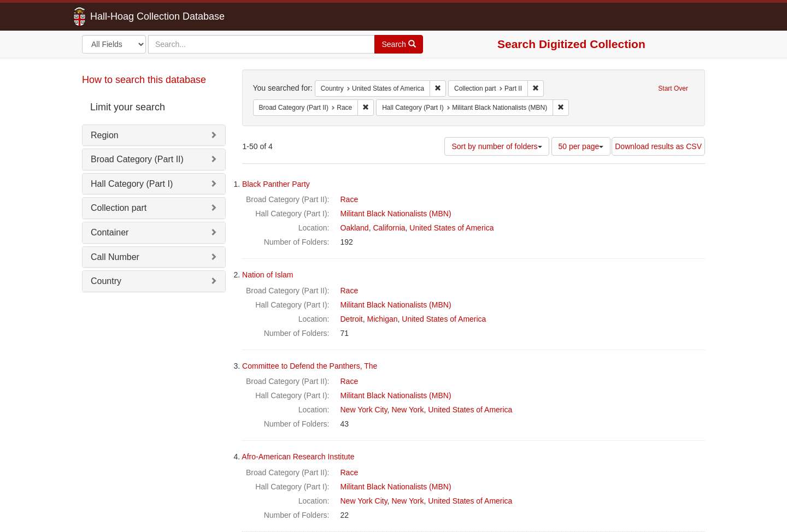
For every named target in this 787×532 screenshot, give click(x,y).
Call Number (115, 257)
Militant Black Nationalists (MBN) (396, 214)
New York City (364, 410)
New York (407, 410)
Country (106, 281)
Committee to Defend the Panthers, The (310, 366)
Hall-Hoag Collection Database (123, 16)
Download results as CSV (658, 146)
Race (350, 199)
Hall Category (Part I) (132, 184)
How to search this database (144, 80)
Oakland (355, 228)
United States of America (451, 228)
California (389, 228)
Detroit (352, 319)
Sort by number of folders (497, 146)
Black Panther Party (276, 184)
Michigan (383, 319)
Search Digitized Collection (571, 44)
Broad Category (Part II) (137, 159)
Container (110, 232)
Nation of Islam (268, 275)
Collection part (119, 208)
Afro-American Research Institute (298, 457)
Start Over (673, 88)
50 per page (581, 146)
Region (105, 135)
